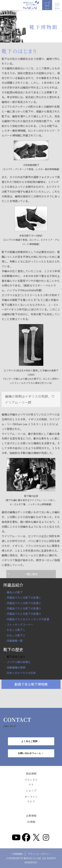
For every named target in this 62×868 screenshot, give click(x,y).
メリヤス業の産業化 (19, 662)
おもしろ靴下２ (16, 635)
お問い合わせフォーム (29, 753)
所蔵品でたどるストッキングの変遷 (28, 619)
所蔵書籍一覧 (15, 641)
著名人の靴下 (15, 592)
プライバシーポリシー (39, 854)
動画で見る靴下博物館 (31, 684)
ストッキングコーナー (20, 624)
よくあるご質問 (29, 741)
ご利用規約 (17, 854)
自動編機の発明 (16, 667)
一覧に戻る (31, 574)
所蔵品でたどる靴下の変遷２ (24, 603)
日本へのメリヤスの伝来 (21, 673)
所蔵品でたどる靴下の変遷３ (24, 608)
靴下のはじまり (16, 657)
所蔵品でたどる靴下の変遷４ (24, 614)
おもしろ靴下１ (16, 630)
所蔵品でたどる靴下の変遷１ (24, 597)
